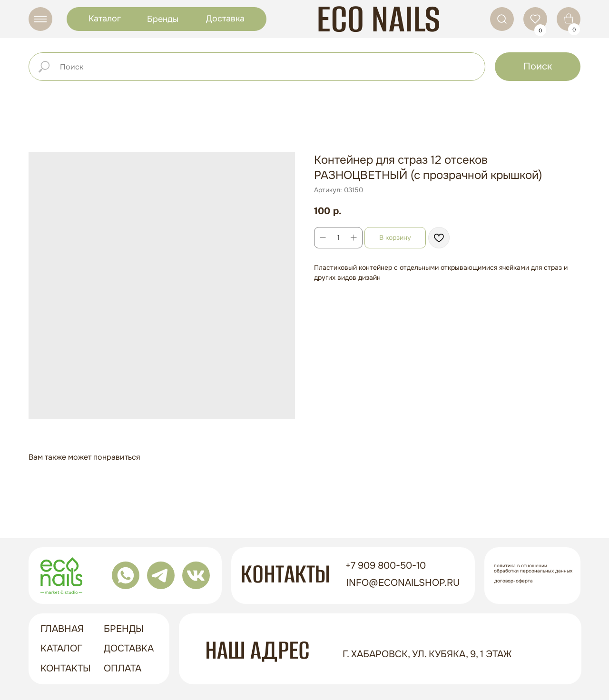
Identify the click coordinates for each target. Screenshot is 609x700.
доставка (129, 648)
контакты (66, 668)
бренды (124, 629)
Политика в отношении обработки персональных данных (533, 568)
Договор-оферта (514, 581)
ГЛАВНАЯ (62, 629)
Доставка (225, 19)
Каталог (105, 19)
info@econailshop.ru (403, 583)
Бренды (163, 19)
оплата (123, 668)
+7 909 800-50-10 (386, 566)
